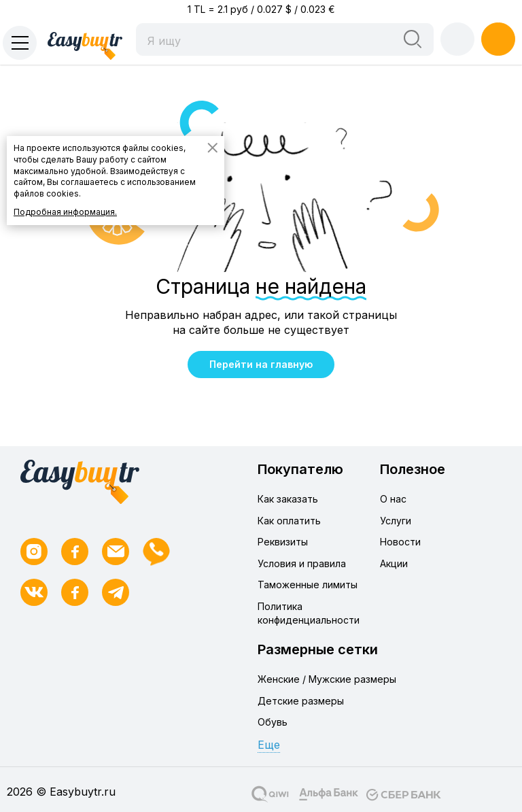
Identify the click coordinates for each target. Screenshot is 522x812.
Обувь (273, 722)
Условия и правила (302, 563)
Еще (269, 745)
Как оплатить (289, 521)
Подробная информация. (65, 212)
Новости (400, 542)
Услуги (396, 521)
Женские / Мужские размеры (327, 679)
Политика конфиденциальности (309, 613)
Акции (394, 563)
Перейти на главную (261, 364)
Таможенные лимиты (308, 585)
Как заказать (288, 499)
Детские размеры (301, 701)
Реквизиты (283, 542)
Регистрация (498, 39)
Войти (457, 39)
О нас (393, 499)
